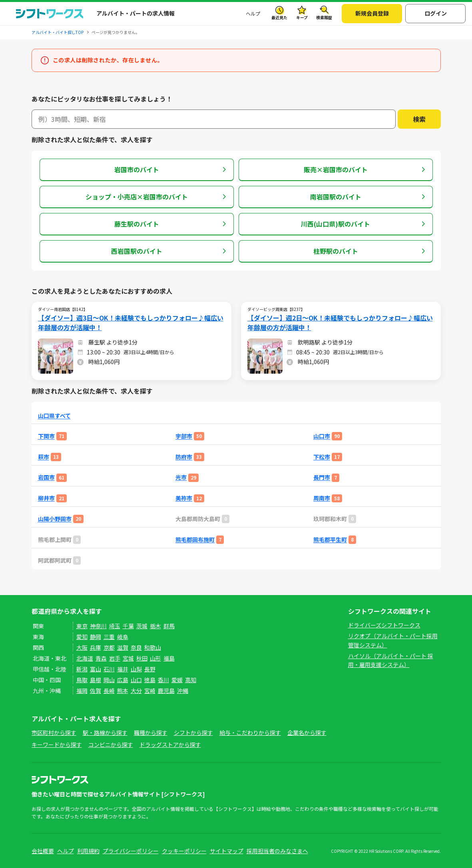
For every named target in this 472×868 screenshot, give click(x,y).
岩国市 (46, 477)
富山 (96, 669)
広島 (123, 680)
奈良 (136, 647)
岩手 (115, 658)
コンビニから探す (111, 745)
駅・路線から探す (105, 733)
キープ (302, 17)
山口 (136, 680)
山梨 (136, 669)
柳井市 (46, 498)
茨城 (142, 626)
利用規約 (88, 851)
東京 (82, 626)
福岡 (82, 691)
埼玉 (115, 626)
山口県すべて (54, 416)
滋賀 (123, 647)
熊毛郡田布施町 (195, 540)
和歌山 (153, 647)
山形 (155, 658)
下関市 (46, 436)
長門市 (322, 477)
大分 (136, 691)
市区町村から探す (54, 733)
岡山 (109, 680)
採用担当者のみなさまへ (277, 851)
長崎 (109, 691)
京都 (109, 647)
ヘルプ (253, 13)
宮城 (128, 658)
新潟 (82, 669)
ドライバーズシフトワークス (384, 625)
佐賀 (96, 691)
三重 (109, 637)
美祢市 (184, 498)
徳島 (150, 680)
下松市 (322, 457)
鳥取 (82, 680)
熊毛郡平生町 (330, 540)
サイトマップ (227, 851)
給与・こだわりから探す (250, 733)
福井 (123, 669)
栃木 (155, 626)
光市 (181, 477)
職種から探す (151, 733)
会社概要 (43, 851)
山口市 (322, 436)
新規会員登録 (372, 13)
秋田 (142, 658)
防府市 (184, 457)
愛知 (82, 637)
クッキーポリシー (184, 851)
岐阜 (123, 637)
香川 (163, 680)
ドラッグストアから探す (170, 745)
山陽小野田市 (55, 519)
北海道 (85, 658)
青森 (101, 658)
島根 (96, 680)
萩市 (44, 457)
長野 (150, 669)
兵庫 (96, 647)
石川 (109, 669)
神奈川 (98, 626)
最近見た (279, 17)
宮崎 (150, 691)
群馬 (169, 626)
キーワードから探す (57, 745)
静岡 (96, 637)
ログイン (436, 13)
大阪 (82, 647)
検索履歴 (324, 17)
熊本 (123, 691)
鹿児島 (166, 691)
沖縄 (183, 691)
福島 (169, 658)
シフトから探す (193, 733)
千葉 (128, 626)
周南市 (322, 498)
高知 (191, 680)
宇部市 (184, 436)
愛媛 (177, 680)
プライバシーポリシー (131, 851)
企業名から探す (307, 733)
